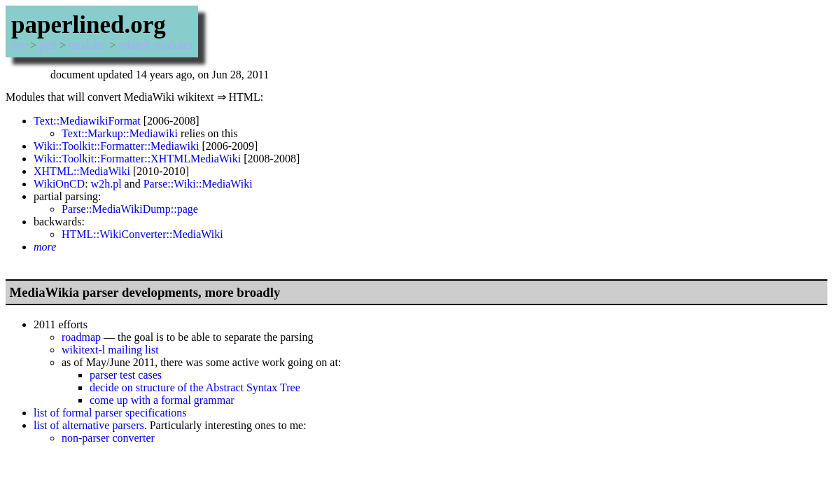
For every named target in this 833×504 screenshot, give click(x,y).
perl (48, 45)
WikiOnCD (59, 184)
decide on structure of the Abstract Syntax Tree (195, 387)
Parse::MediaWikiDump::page (130, 209)
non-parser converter (108, 438)
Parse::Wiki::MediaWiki (198, 184)
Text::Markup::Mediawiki (120, 133)
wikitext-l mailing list (110, 350)
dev (19, 45)
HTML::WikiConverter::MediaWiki (142, 234)
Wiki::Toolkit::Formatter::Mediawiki (116, 146)
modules (87, 45)
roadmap (81, 337)
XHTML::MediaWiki (82, 171)
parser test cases (126, 375)
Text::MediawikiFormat (87, 121)
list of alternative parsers (89, 425)
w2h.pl (106, 184)
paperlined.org (89, 25)
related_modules (155, 45)
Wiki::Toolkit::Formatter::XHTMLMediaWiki (137, 159)
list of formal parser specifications (110, 413)
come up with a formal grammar (162, 400)
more (45, 247)
